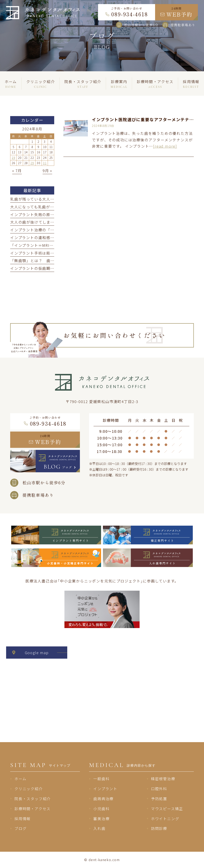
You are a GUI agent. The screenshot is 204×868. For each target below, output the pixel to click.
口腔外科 (159, 789)
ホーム (20, 779)
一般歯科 (101, 779)
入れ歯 (99, 828)
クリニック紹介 (29, 789)
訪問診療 (159, 828)
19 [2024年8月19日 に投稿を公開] (13, 158)
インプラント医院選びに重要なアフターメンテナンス (145, 119)
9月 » (47, 170)
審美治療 (101, 819)
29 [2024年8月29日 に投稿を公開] (32, 163)
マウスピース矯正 (167, 809)
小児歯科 (101, 809)
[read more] (165, 146)
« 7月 (17, 170)
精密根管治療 (163, 779)
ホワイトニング (165, 819)
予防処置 (159, 799)
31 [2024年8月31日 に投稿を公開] (45, 163)
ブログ (20, 828)
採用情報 (23, 819)
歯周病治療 (103, 799)
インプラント (105, 789)
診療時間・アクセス (33, 809)
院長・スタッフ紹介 (33, 799)
